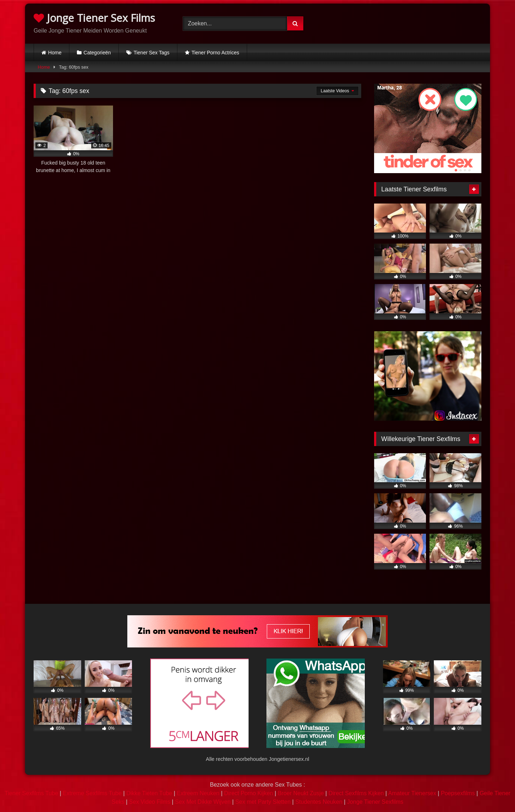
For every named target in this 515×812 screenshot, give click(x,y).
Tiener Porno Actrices (215, 53)
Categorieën (97, 53)
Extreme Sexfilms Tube (92, 793)
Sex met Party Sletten (263, 802)
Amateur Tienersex (412, 793)
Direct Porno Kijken (248, 793)
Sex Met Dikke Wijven (203, 802)
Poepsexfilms (458, 793)
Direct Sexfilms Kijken (356, 793)
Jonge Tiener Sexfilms (375, 802)
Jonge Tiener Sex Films (94, 18)
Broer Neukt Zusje (301, 793)
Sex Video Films (150, 802)
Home (55, 53)
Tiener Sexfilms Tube (31, 793)
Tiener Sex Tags (151, 53)
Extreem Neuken (198, 793)
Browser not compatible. (407, 23)
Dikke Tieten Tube (149, 793)
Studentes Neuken (319, 802)
